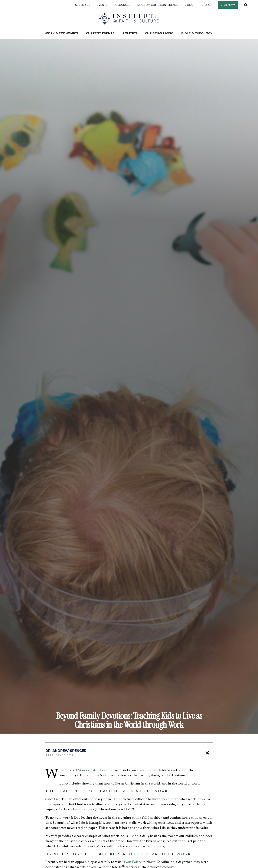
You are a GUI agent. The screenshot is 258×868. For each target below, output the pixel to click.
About (190, 5)
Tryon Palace (132, 862)
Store (206, 5)
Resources (122, 5)
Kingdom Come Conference (158, 5)
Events (102, 5)
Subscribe (83, 5)
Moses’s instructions (93, 770)
